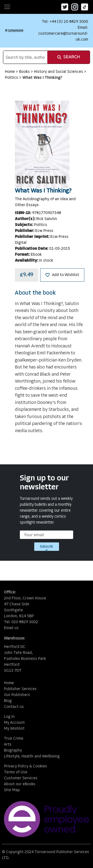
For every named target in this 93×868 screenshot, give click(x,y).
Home (10, 72)
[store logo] (14, 31)
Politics (12, 78)
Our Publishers (17, 695)
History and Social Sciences (59, 72)
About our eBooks (20, 784)
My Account (14, 723)
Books (25, 72)
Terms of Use (16, 772)
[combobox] (25, 57)
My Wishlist (14, 729)
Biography (13, 751)
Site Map (12, 790)
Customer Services (21, 778)
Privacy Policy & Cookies (26, 766)
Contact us (14, 707)
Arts (8, 745)
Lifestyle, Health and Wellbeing (32, 756)
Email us (11, 628)
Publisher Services (20, 689)
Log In (9, 717)
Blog (8, 701)
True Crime (14, 739)
